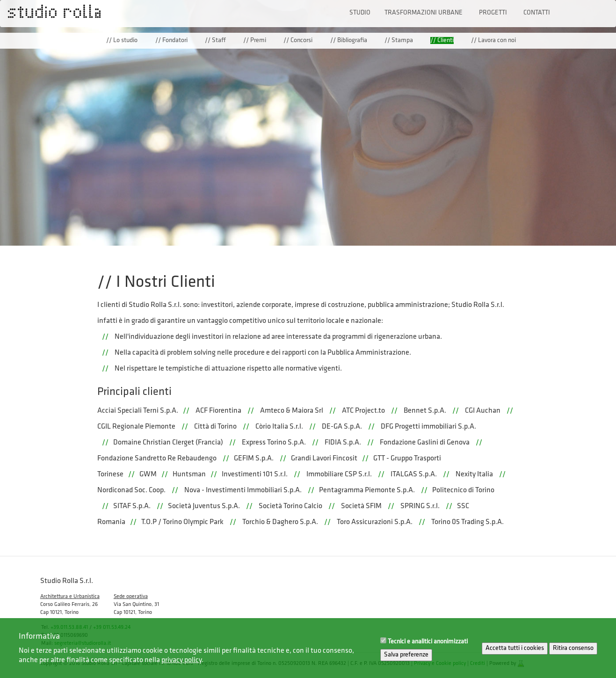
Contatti (537, 13)
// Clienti (442, 40)
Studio (360, 13)
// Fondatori (171, 40)
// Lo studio (122, 40)
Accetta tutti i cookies (515, 652)
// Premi (255, 40)
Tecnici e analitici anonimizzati (428, 646)
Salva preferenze (406, 659)
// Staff (215, 40)
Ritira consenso (573, 652)
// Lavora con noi (493, 40)
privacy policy (181, 664)
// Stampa (399, 40)
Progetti (493, 13)
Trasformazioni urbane (424, 13)
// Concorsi (298, 40)
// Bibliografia (349, 40)
